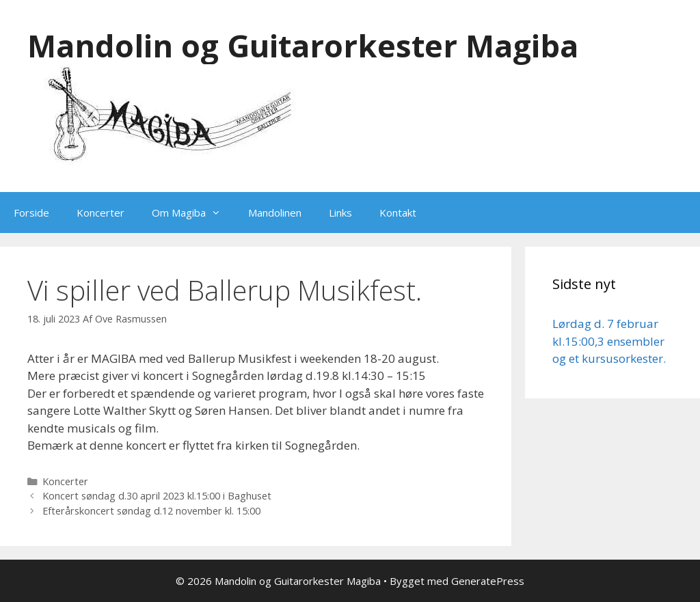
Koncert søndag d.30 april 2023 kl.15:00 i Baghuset (157, 496)
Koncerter (100, 213)
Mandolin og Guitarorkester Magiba (303, 45)
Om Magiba (193, 213)
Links (340, 213)
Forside (31, 213)
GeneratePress (488, 581)
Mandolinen (275, 213)
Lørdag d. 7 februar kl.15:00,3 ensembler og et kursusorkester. (609, 341)
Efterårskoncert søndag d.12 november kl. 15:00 (151, 511)
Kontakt (398, 213)
